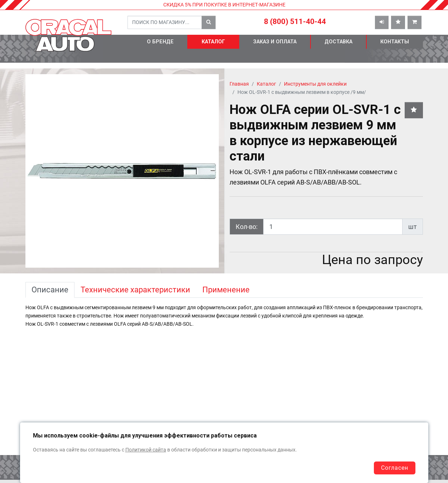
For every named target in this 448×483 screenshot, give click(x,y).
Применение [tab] (226, 290)
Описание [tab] (50, 290)
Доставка (338, 42)
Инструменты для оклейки (315, 84)
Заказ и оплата (275, 42)
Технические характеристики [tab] (135, 290)
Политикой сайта (146, 450)
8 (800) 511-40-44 (295, 21)
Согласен (394, 468)
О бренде (160, 42)
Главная (239, 84)
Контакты (395, 42)
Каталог (213, 42)
